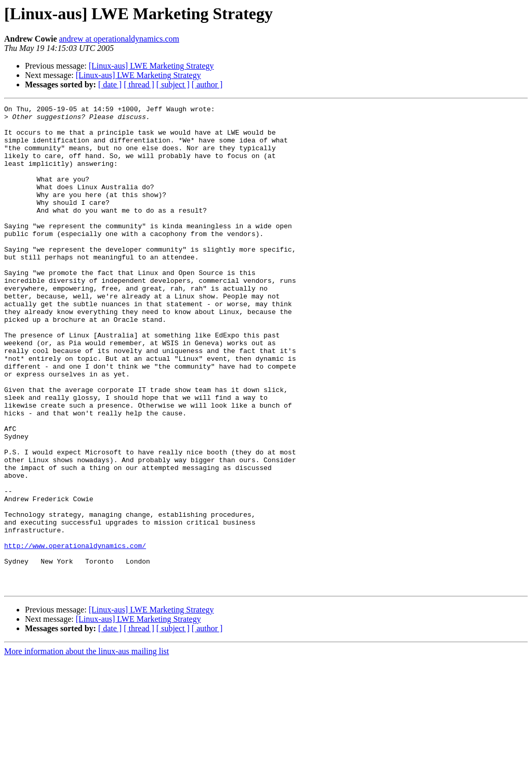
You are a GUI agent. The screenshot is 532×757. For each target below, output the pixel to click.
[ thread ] (139, 84)
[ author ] (207, 84)
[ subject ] (173, 84)
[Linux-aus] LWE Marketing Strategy (151, 66)
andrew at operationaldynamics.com (119, 39)
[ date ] (110, 84)
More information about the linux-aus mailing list (87, 748)
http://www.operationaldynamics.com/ (75, 634)
